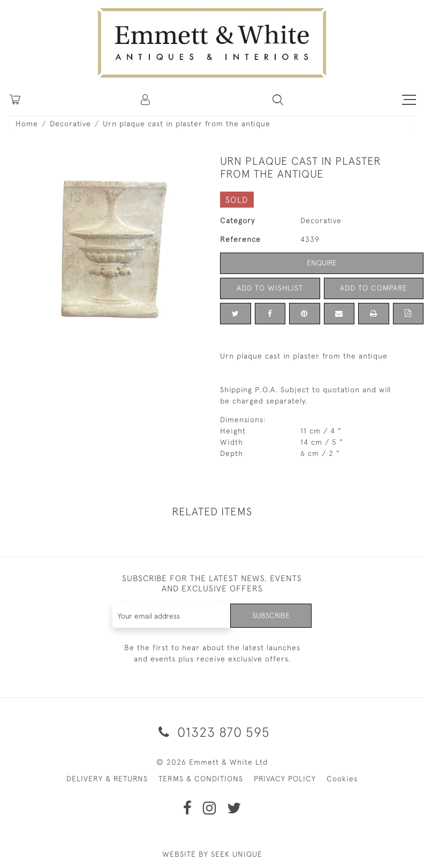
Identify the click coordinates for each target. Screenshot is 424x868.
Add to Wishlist (270, 288)
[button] (278, 100)
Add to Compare (374, 288)
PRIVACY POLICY (285, 779)
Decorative (70, 124)
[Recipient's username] (172, 616)
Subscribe (271, 615)
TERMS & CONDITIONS (201, 779)
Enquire (322, 263)
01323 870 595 (212, 732)
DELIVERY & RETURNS (107, 779)
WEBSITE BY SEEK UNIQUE (212, 854)
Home (27, 124)
